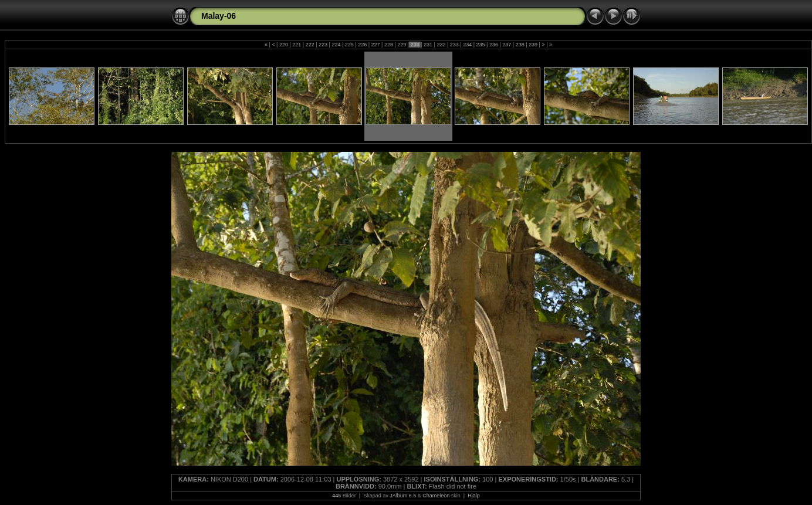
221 (297, 45)
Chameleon (436, 496)
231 (428, 45)
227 (375, 45)
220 (283, 45)
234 (468, 45)
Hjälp (474, 496)
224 (336, 45)
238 (520, 45)
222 (310, 45)
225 (349, 45)
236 (493, 45)
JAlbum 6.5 (403, 496)
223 (323, 45)
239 (533, 45)
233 (454, 45)
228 (388, 45)
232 (441, 45)
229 (402, 45)
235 (481, 45)
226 (363, 45)
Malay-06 (219, 16)
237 (507, 45)
